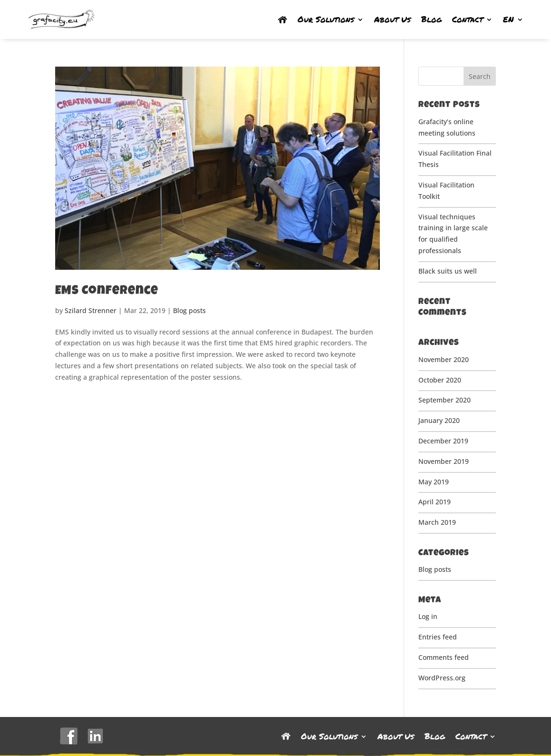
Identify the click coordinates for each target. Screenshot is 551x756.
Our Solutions (326, 19)
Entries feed (438, 637)
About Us (392, 19)
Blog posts (189, 310)
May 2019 (434, 482)
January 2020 (439, 420)
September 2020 (445, 400)
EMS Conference (107, 292)
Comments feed (444, 657)
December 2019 (443, 441)
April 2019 (435, 502)
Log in (428, 616)
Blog (431, 19)
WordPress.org (442, 678)
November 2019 (444, 461)
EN (508, 19)
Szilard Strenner (91, 310)
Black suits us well (448, 271)
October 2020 (440, 380)
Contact (468, 19)
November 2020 (444, 359)
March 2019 (437, 522)
